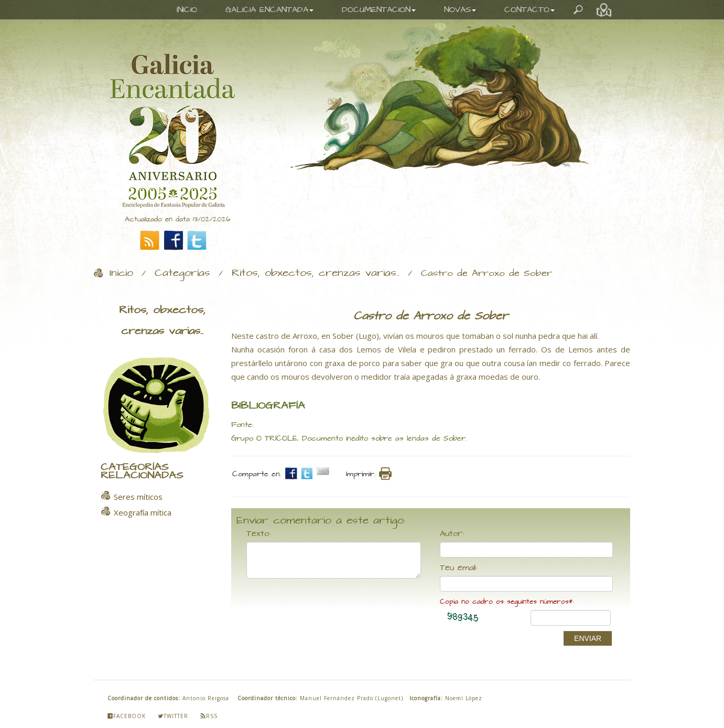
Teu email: (459, 568)
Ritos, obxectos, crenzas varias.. (316, 273)
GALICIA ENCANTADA (269, 10)
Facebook (127, 716)
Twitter (173, 716)
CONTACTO (530, 10)
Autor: (452, 534)
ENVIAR (588, 638)
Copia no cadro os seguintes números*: (507, 602)
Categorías (182, 273)
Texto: (258, 534)
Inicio (121, 273)
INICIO (187, 10)
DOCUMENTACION (379, 10)
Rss (209, 716)
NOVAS (460, 10)
